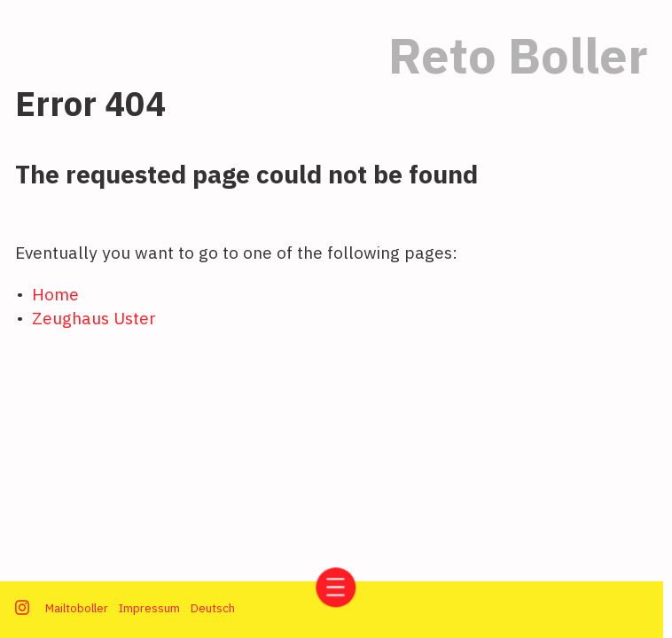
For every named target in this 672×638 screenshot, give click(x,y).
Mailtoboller (77, 608)
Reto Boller (518, 55)
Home (55, 294)
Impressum (149, 608)
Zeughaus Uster (94, 318)
